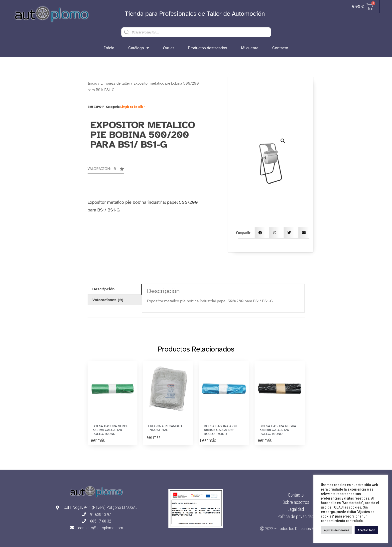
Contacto (280, 48)
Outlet (168, 48)
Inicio (109, 48)
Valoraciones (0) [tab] (108, 300)
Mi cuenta (250, 48)
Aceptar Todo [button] (366, 530)
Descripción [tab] (103, 289)
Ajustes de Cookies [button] (336, 530)
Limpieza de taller (115, 83)
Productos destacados (207, 48)
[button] (106, 170)
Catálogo (139, 48)
